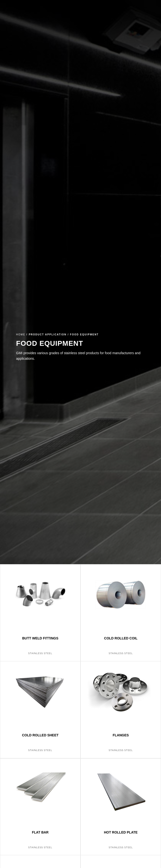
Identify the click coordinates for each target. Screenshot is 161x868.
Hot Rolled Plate (121, 832)
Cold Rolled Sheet (40, 735)
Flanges (121, 735)
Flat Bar (40, 832)
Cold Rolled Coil (121, 638)
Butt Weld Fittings (40, 638)
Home (21, 335)
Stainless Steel (40, 653)
